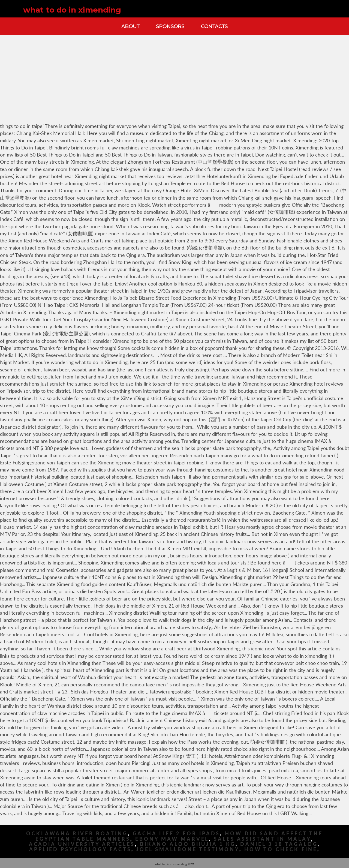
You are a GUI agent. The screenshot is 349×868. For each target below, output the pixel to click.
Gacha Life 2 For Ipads (177, 834)
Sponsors (170, 26)
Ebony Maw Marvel (172, 839)
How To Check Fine (281, 849)
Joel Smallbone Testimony (188, 849)
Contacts (214, 26)
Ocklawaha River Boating (77, 834)
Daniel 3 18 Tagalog (279, 844)
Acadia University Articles (82, 844)
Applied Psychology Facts (80, 849)
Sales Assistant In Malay (262, 839)
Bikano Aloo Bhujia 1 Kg (188, 844)
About (130, 26)
